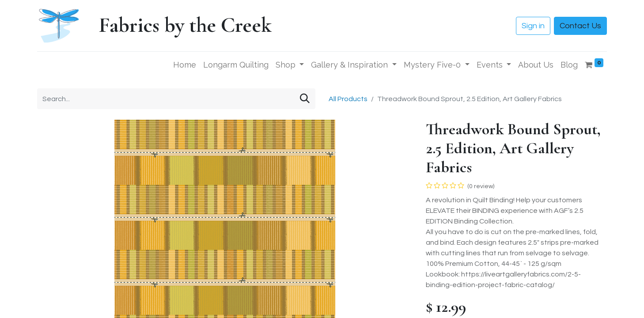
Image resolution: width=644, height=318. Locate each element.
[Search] (305, 99)
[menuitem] (185, 65)
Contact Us (580, 26)
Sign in (533, 26)
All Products (348, 99)
